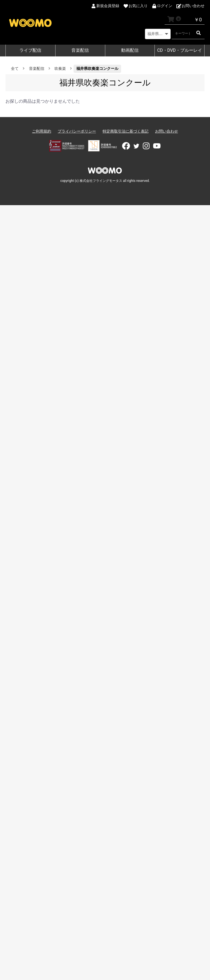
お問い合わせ (167, 131)
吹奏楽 (60, 68)
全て (15, 68)
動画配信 (130, 50)
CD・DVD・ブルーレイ (180, 50)
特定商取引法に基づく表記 (126, 131)
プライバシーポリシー (77, 131)
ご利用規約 (42, 131)
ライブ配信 (30, 50)
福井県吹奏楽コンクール (97, 68)
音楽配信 (80, 50)
